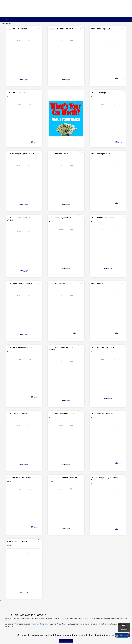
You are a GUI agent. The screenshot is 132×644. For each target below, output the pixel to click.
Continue (66, 641)
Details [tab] (19, 40)
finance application (37, 625)
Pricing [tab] (29, 40)
